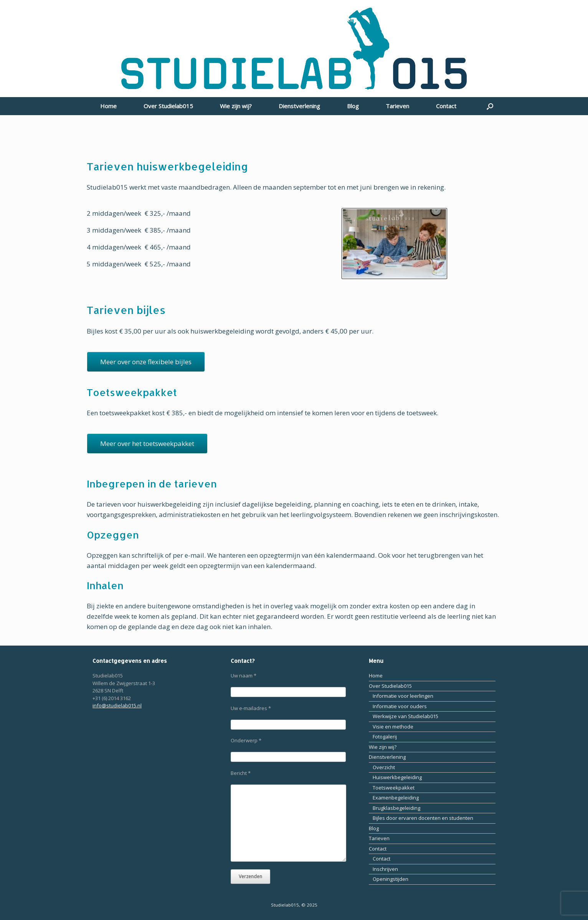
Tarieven (397, 106)
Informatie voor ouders (400, 706)
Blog (353, 106)
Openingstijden (391, 879)
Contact (446, 106)
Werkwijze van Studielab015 (405, 716)
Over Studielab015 (168, 106)
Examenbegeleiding (396, 798)
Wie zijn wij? (236, 106)
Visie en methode (393, 727)
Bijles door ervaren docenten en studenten (423, 818)
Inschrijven (385, 869)
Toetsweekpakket (394, 788)
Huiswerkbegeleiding (397, 777)
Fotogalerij (385, 737)
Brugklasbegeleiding (396, 808)
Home (108, 106)
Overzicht (384, 767)
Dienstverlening (299, 106)
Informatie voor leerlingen (403, 696)
